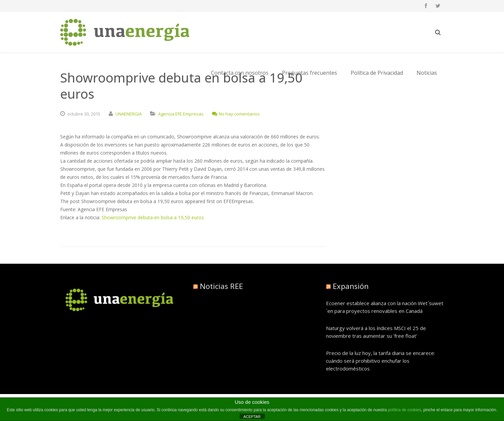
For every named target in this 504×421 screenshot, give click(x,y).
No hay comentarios (236, 114)
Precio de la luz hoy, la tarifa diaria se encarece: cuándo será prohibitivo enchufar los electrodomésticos (381, 361)
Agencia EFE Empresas (181, 114)
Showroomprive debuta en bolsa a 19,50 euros (153, 217)
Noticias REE (221, 286)
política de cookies (405, 410)
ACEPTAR (252, 417)
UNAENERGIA (129, 114)
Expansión (351, 286)
